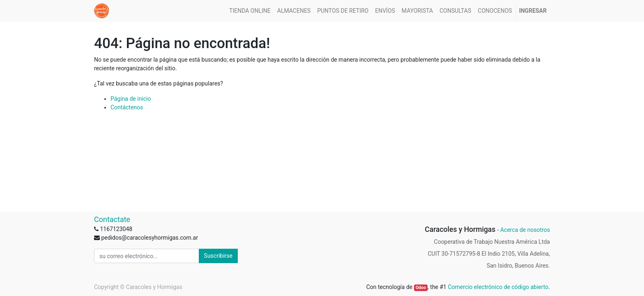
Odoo (421, 288)
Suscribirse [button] (218, 256)
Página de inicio (131, 99)
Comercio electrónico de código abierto (498, 287)
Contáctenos (127, 107)
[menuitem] (250, 11)
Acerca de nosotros (525, 230)
